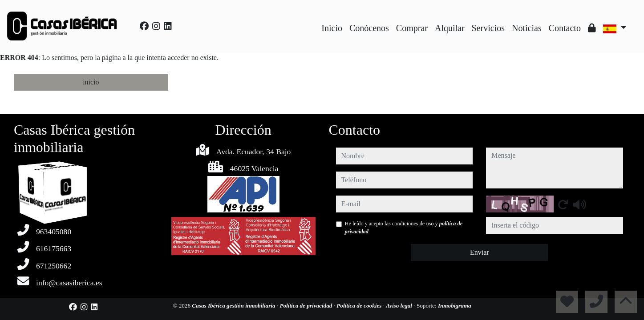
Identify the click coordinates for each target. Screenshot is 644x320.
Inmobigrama (455, 306)
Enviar (480, 252)
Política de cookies (360, 306)
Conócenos (369, 28)
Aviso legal (400, 306)
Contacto (565, 28)
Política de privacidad (306, 306)
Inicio (332, 28)
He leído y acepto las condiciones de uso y (404, 228)
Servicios (488, 28)
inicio (91, 82)
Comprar (412, 28)
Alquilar (450, 28)
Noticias (527, 28)
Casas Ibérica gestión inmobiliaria (234, 306)
